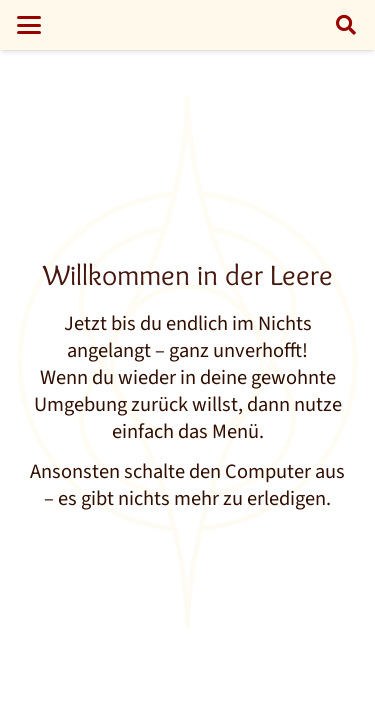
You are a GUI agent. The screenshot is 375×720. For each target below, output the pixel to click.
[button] (28, 25)
